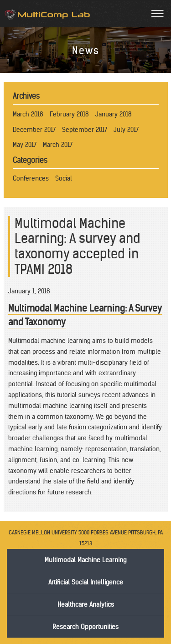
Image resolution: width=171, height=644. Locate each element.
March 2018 (28, 114)
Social (64, 178)
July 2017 (126, 130)
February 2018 (69, 114)
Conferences (31, 178)
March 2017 (58, 145)
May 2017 (25, 145)
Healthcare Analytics (86, 604)
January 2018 (114, 114)
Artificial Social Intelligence (86, 582)
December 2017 (34, 130)
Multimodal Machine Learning (85, 560)
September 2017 (85, 130)
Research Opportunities (85, 627)
